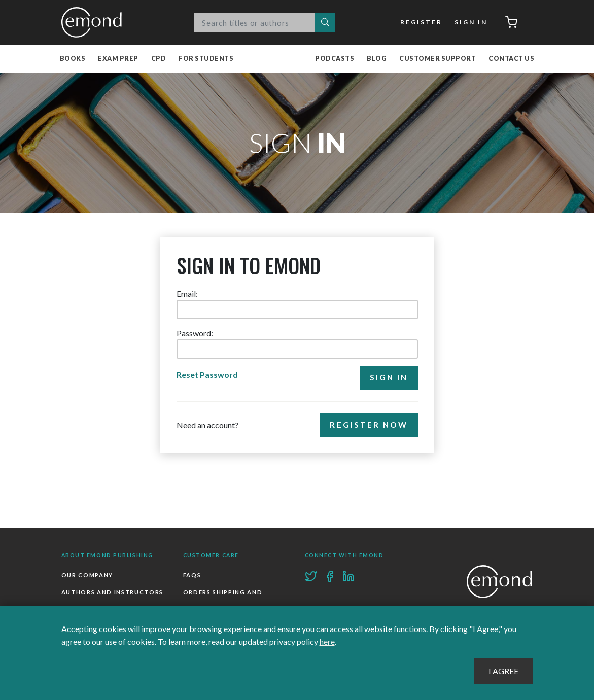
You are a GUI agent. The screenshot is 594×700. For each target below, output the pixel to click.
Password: (195, 333)
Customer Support (438, 59)
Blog (377, 59)
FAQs (192, 575)
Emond (94, 22)
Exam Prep (118, 59)
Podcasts (335, 59)
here (327, 641)
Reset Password (207, 375)
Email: (187, 293)
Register (421, 22)
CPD (159, 59)
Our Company (87, 575)
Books (73, 59)
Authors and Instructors (113, 592)
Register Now (369, 425)
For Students (206, 59)
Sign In (471, 22)
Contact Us (511, 59)
